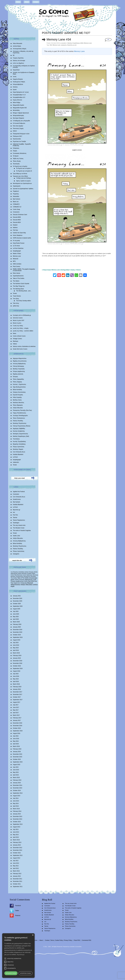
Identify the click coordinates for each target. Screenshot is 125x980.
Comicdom (16, 494)
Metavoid (16, 259)
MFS (14, 261)
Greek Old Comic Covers (20, 349)
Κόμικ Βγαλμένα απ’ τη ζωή (21, 92)
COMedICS (16, 204)
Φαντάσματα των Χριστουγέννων (22, 183)
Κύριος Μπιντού (17, 100)
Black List (16, 202)
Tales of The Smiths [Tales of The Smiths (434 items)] (23, 578)
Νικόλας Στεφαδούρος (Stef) (21, 436)
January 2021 (17, 596)
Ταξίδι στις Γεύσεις (18, 159)
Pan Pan (15, 515)
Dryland (15, 225)
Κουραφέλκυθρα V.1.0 (19, 95)
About (27, 2)
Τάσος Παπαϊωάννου (19, 418)
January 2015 (17, 783)
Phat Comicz (17, 266)
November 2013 (17, 819)
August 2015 (16, 765)
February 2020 (17, 624)
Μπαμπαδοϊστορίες (18, 116)
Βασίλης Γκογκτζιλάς (19, 369)
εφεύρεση (64, 45)
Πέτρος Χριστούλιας (19, 447)
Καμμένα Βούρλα (18, 79)
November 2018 (17, 663)
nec (14, 512)
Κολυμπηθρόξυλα (18, 84)
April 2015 (16, 775)
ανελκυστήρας (17, 46)
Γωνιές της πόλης (18, 326)
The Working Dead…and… (24, 291)
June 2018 (16, 676)
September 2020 (18, 606)
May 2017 (16, 710)
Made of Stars (17, 254)
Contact (36, 2)
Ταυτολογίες (16, 164)
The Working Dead (18, 289)
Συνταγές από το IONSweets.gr (22, 315)
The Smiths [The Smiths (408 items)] (14, 578)
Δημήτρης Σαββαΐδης (19, 429)
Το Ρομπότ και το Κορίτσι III (24, 171)
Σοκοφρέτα (16, 554)
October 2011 (17, 884)
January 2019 (17, 658)
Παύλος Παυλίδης (18, 421)
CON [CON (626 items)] (35, 580)
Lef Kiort (15, 457)
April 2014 (16, 806)
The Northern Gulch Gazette (21, 284)
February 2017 (17, 718)
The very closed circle (19, 525)
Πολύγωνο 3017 (17, 136)
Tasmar (15, 518)
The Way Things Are (19, 286)
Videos (15, 344)
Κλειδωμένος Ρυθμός (19, 82)
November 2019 (17, 632)
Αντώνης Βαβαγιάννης (19, 364)
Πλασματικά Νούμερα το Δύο (21, 134)
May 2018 (16, 679)
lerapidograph (17, 251)
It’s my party (16, 241)
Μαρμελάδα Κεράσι (18, 105)
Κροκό (15, 90)
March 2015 (16, 778)
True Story (16, 299)
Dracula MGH (17, 222)
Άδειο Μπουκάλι (18, 43)
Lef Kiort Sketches (18, 248)
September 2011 (18, 887)
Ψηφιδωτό (16, 191)
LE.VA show (16, 246)
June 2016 (16, 739)
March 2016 (16, 746)
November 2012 (17, 850)
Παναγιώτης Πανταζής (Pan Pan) (22, 410)
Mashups (16, 341)
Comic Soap (16, 209)
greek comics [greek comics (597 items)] (15, 580)
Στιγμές (15, 151)
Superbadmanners (18, 276)
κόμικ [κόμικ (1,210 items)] (13, 586)
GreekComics (17, 499)
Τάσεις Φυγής (17, 161)
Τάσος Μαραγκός (18, 405)
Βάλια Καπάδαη (17, 390)
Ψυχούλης (16, 194)
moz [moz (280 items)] (12, 572)
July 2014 (16, 798)
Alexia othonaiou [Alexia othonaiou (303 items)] (22, 573)
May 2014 (16, 803)
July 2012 (16, 861)
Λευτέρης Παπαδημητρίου (20, 416)
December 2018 (17, 661)
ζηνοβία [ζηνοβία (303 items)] (29, 573)
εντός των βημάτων (18, 63)
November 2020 (17, 601)
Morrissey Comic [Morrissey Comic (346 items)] (22, 575)
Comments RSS (87, 940)
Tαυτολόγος (16, 439)
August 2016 (16, 733)
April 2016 (16, 744)
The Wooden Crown (19, 528)
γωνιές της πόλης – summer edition (23, 331)
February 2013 (17, 842)
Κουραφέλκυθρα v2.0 (19, 97)
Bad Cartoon (16, 199)
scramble (72, 947)
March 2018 (16, 684)
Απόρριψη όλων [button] (26, 973)
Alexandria (16, 196)
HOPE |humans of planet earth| (22, 238)
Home (18, 2)
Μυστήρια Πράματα (18, 118)
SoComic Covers (18, 318)
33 (108, 39)
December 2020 (17, 598)
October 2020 (17, 604)
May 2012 (16, 866)
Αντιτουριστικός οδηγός (20, 49)
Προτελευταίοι (17, 139)
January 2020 (17, 627)
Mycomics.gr (16, 510)
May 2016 (16, 741)
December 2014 (17, 785)
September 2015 (18, 762)
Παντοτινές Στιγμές (18, 128)
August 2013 (16, 827)
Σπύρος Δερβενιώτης (19, 371)
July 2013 (16, 829)
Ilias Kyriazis (16, 502)
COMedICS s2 (17, 207)
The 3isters (16, 281)
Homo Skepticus (18, 235)
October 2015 (17, 759)
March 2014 (16, 809)
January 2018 (17, 689)
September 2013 (18, 824)
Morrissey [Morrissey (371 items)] (36, 575)
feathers (15, 228)
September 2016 (18, 731)
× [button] (33, 935)
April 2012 (16, 868)
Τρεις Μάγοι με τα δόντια (20, 174)
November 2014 (17, 788)
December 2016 (17, 723)
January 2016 (17, 752)
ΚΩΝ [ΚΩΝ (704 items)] (33, 581)
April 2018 (16, 681)
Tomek (15, 293)
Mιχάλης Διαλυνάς (18, 374)
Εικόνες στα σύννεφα (19, 61)
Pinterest (18, 916)
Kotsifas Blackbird (18, 454)
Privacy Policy (68, 940)
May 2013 (16, 835)
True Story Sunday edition (24, 301)
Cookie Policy (59, 940)
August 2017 (16, 702)
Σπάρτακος (16, 148)
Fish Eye (15, 230)
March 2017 (16, 715)
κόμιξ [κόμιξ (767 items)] (15, 583)
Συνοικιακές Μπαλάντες (20, 153)
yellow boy (16, 306)
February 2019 (17, 656)
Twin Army (16, 303)
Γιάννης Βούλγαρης (18, 366)
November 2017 (17, 694)
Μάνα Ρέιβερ (17, 103)
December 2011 (17, 879)
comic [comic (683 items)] (26, 581)
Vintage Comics (17, 339)
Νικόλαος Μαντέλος (18, 403)
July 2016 (16, 736)
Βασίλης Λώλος (17, 400)
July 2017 (16, 705)
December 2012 (17, 848)
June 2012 (16, 863)
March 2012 (16, 871)
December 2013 (17, 816)
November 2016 (17, 726)
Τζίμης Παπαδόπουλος (19, 413)
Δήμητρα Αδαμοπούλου (20, 358)
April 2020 (16, 619)
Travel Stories (17, 296)
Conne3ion (79, 947)
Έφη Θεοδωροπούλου (19, 387)
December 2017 (17, 692)
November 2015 (17, 757)
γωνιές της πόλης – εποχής (21, 328)
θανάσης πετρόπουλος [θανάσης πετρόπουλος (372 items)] (17, 576)
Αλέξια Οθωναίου (18, 408)
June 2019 (16, 645)
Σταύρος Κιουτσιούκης (19, 392)
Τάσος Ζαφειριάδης (18, 379)
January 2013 (17, 845)
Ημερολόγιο (16, 70)
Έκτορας (15, 377)
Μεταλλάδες (16, 110)
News (14, 333)
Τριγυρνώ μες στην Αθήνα (20, 176)
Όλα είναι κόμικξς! (18, 126)
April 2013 (16, 837)
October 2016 (17, 728)
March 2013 (16, 840)
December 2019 (17, 630)
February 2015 (17, 780)
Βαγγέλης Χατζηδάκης (19, 444)
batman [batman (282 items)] (27, 572)
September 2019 (18, 637)
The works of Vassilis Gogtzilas (22, 531)
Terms (52, 940)
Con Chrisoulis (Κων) (19, 452)
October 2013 (17, 822)
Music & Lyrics (17, 323)
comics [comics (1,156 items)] (35, 585)
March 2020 (16, 622)
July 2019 (16, 643)
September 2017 (18, 700)
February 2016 (17, 749)
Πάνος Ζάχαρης (17, 382)
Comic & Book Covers (19, 336)
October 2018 (17, 666)
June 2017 (16, 707)
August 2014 (16, 796)
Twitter (17, 911)
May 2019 (16, 648)
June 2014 (16, 801)
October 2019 (17, 635)
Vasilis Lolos (16, 536)
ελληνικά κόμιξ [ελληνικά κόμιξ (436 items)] (33, 578)
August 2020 (16, 609)
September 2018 (18, 669)
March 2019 (16, 653)
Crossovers (16, 212)
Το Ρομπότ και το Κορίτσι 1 (24, 168)
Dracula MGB (17, 217)
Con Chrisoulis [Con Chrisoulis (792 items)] (22, 583)
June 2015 (16, 770)
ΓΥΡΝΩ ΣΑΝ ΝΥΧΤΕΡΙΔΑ (24, 178)
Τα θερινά (16, 156)
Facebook (18, 906)
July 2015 (16, 767)
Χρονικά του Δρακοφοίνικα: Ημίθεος (23, 189)
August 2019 (16, 640)
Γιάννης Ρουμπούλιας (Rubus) (22, 426)
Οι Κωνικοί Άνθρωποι (19, 123)
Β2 (14, 55)
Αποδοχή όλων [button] (11, 973)
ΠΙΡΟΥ (15, 131)
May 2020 (16, 617)
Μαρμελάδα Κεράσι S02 (20, 108)
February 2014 (17, 811)
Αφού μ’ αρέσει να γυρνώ (23, 181)
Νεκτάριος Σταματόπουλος (20, 434)
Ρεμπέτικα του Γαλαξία (19, 141)
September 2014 (18, 793)
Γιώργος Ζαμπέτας (18, 58)
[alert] (18, 956)
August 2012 (16, 858)
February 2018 (17, 687)
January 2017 (17, 720)
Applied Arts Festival (19, 492)
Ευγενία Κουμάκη (18, 395)
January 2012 (17, 876)
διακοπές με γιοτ (72, 45)
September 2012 (18, 855)
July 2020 (16, 611)
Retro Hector (17, 273)
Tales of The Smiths (19, 278)
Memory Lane (17, 256)
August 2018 (16, 671)
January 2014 (17, 814)
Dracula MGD (17, 220)
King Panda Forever (19, 243)
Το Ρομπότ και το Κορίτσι (20, 166)
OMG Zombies (17, 264)
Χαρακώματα (17, 186)
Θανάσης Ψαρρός (18, 449)
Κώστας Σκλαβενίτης (19, 431)
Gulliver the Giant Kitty (19, 233)
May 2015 (16, 772)
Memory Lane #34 (59, 39)
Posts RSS (77, 940)
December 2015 (17, 754)
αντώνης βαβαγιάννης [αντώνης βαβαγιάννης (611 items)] (26, 580)
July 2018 (16, 674)
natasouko (16, 462)
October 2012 (17, 853)
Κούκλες (15, 87)
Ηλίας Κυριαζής (17, 397)
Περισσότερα (21, 955)
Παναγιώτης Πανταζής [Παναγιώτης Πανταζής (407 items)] (30, 576)
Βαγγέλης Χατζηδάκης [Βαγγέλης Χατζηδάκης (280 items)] (19, 572)
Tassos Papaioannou (19, 520)
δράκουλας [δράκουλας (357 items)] (30, 575)
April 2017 (16, 713)
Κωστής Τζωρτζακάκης (19, 441)
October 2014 (17, 791)
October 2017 (17, 697)
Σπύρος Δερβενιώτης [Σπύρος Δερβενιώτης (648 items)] (17, 581)
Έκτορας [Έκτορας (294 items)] (31, 572)
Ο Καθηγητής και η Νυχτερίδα (21, 121)
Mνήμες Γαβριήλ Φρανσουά (21, 113)
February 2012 (17, 874)
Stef (51, 45)
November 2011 (17, 881)
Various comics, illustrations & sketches (24, 346)
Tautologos (16, 523)
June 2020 (16, 614)
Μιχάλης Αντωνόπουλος (20, 361)
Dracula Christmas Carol (20, 215)
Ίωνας (15, 77)
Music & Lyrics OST (19, 320)
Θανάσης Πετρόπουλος (20, 423)
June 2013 (16, 832)
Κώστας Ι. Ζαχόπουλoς (19, 384)
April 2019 (16, 650)
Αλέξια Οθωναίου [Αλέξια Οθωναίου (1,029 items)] (26, 585)
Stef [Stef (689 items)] (29, 581)
